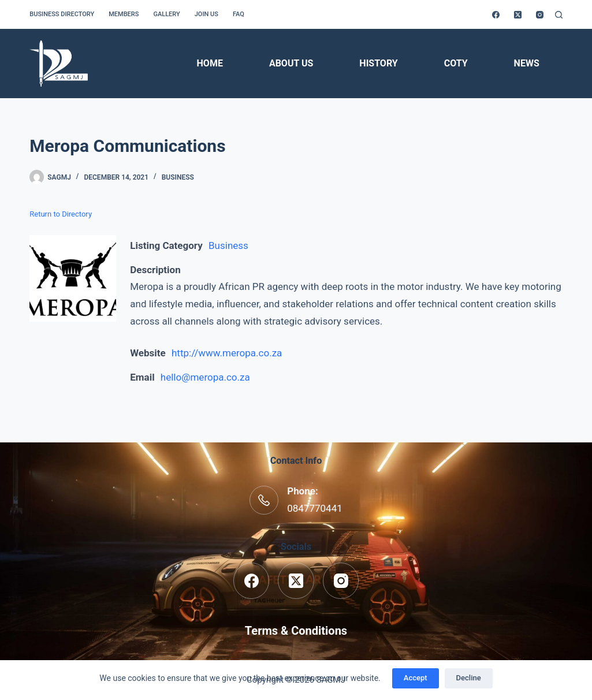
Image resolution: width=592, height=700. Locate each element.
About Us (291, 63)
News (527, 63)
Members (124, 14)
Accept (416, 678)
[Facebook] (496, 15)
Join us (206, 14)
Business (178, 177)
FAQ (239, 14)
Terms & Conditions (296, 631)
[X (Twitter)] (518, 15)
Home (210, 63)
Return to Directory (61, 214)
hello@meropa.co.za (205, 377)
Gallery (166, 14)
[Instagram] (540, 15)
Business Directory (62, 14)
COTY (456, 63)
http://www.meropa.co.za (227, 353)
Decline (469, 678)
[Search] (559, 15)
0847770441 (315, 508)
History (378, 63)
